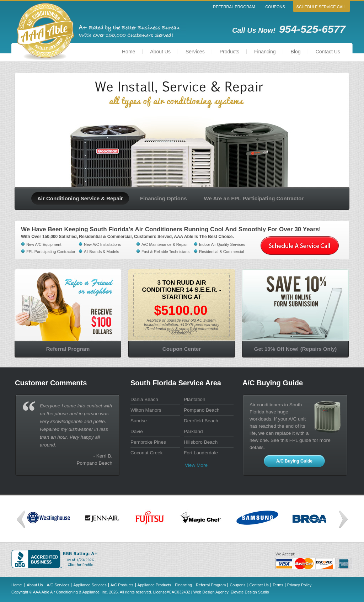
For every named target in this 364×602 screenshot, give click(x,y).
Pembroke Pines (148, 442)
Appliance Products (154, 585)
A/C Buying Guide (294, 461)
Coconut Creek (147, 453)
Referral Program (234, 7)
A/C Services (58, 585)
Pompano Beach (202, 410)
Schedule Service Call (322, 7)
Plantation (194, 399)
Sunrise (139, 421)
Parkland (193, 431)
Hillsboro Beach (201, 442)
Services (195, 52)
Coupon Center (182, 349)
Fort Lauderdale (201, 453)
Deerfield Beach (201, 421)
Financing (265, 52)
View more (196, 465)
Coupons (275, 7)
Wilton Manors (146, 410)
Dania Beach (144, 399)
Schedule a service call (300, 246)
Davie (137, 431)
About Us (160, 52)
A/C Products (122, 585)
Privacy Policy (299, 585)
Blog (296, 52)
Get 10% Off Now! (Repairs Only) (296, 349)
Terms (278, 585)
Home (129, 52)
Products (229, 52)
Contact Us (328, 52)
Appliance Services (90, 585)
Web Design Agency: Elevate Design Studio (231, 592)
